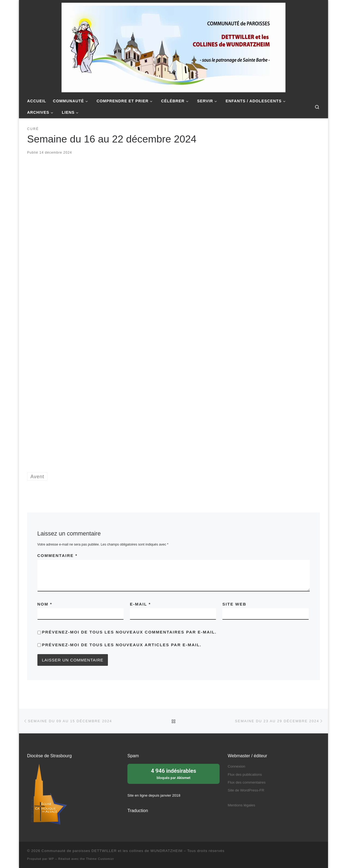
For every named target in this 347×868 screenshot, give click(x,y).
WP (52, 859)
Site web (234, 604)
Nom (45, 604)
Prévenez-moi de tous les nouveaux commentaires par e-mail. (129, 632)
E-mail (140, 604)
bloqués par (173, 773)
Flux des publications (245, 774)
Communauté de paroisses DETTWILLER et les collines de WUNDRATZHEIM (112, 851)
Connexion (237, 766)
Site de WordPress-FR (246, 790)
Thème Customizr (100, 859)
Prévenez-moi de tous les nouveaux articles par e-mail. (122, 645)
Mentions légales (241, 805)
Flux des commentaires (247, 782)
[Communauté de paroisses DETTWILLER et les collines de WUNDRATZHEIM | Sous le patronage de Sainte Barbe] (173, 47)
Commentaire (57, 555)
